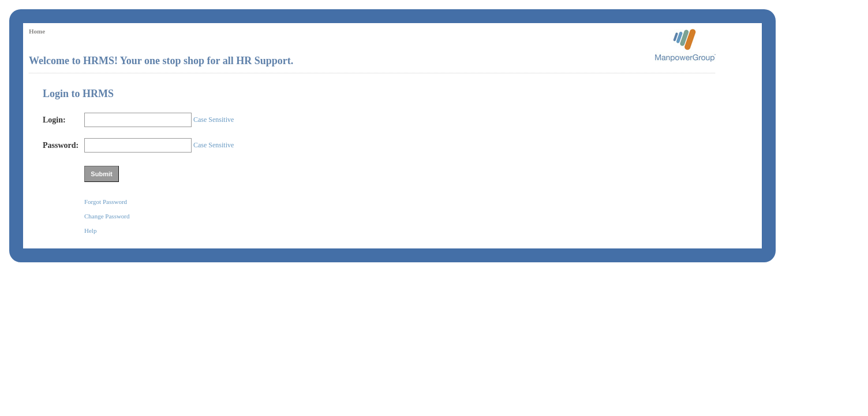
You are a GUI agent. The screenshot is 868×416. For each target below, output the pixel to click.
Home (37, 31)
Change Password (107, 216)
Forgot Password (106, 202)
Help (90, 231)
